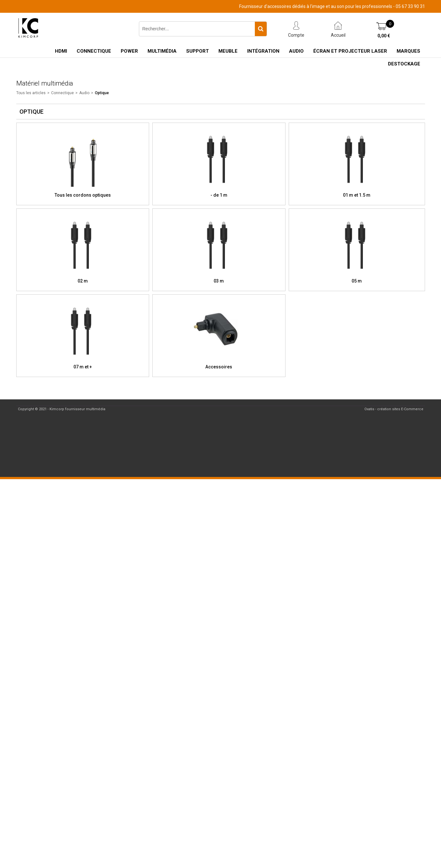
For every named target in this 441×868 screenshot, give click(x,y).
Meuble (228, 51)
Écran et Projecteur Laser (350, 51)
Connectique (94, 51)
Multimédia (162, 51)
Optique (102, 93)
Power (129, 51)
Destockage (404, 64)
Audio (296, 51)
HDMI (61, 51)
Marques (408, 51)
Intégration (263, 51)
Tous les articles (31, 93)
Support (198, 51)
